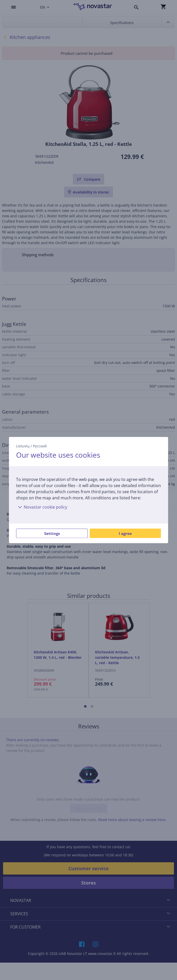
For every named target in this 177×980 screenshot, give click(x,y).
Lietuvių (23, 446)
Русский (40, 446)
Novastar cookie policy (42, 507)
